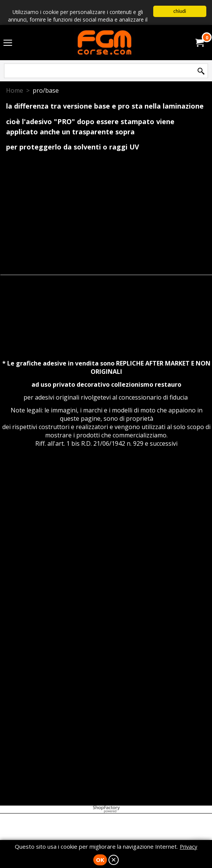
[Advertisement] (106, 531)
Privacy (188, 847)
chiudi (180, 11)
